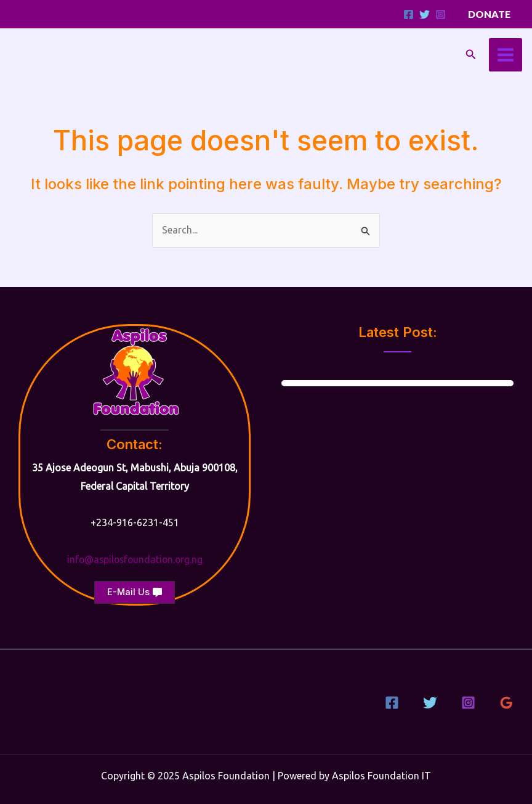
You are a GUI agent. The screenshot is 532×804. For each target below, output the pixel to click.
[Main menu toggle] (506, 55)
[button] (489, 14)
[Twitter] (425, 14)
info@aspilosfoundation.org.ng (135, 559)
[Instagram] (441, 14)
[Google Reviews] (506, 703)
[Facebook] (409, 14)
